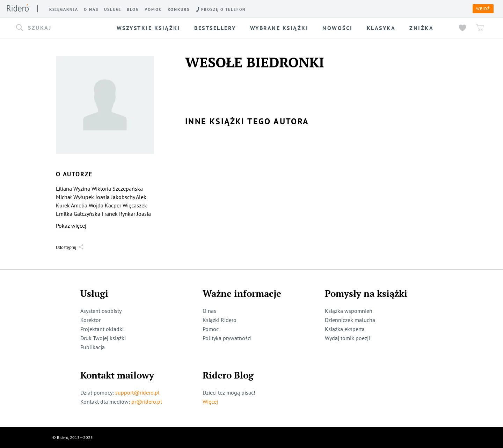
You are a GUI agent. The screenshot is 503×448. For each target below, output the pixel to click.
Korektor (90, 320)
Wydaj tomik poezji (347, 338)
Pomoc (211, 329)
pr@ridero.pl (147, 402)
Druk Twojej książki (103, 338)
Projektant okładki (102, 329)
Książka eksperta (345, 329)
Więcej (210, 402)
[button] (61, 28)
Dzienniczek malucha (350, 320)
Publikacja (93, 347)
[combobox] (61, 28)
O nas (209, 311)
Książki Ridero (220, 320)
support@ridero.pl (137, 392)
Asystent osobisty (101, 311)
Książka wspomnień (349, 311)
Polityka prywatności (227, 338)
